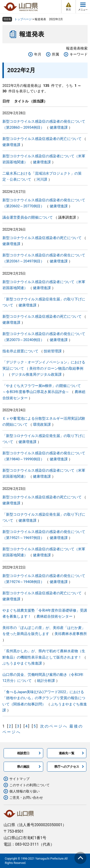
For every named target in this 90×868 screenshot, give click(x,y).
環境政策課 (42, 424)
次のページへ (54, 726)
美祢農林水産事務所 (71, 634)
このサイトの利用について (30, 785)
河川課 (42, 179)
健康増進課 (59, 127)
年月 (38, 54)
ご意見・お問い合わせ (26, 798)
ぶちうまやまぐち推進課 (22, 663)
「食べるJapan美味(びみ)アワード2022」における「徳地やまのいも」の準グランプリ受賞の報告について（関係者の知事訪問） (44, 698)
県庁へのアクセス (67, 767)
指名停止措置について (20, 351)
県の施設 (23, 767)
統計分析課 (46, 681)
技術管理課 (53, 351)
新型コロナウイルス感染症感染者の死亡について (42, 139)
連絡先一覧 (67, 753)
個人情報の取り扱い (24, 791)
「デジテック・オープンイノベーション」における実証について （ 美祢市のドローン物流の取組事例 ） (44, 368)
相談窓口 (23, 753)
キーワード (79, 54)
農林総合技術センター (54, 616)
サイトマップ (19, 779)
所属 (55, 54)
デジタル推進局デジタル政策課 (36, 374)
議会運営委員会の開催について (28, 217)
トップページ (23, 19)
